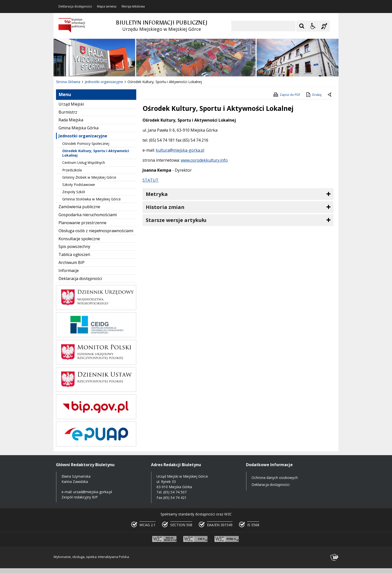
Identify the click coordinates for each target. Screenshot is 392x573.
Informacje (69, 270)
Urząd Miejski (71, 104)
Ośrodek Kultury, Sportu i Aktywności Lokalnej (96, 153)
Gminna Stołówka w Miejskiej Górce (91, 199)
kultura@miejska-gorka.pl (180, 150)
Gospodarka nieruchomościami (88, 215)
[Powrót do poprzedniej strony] (330, 95)
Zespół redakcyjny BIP (80, 497)
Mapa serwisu (107, 7)
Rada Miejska (71, 120)
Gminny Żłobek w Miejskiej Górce (89, 177)
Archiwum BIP (71, 262)
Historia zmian (165, 207)
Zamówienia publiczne (79, 207)
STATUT (150, 180)
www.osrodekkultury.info (204, 160)
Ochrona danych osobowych (275, 478)
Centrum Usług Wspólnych (84, 163)
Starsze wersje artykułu (176, 220)
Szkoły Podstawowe (79, 185)
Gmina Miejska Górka (78, 128)
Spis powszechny (74, 246)
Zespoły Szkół (74, 192)
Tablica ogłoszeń (74, 254)
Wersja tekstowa (133, 7)
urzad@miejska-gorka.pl (93, 492)
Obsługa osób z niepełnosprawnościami (96, 231)
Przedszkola (72, 170)
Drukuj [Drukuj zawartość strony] (313, 95)
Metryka (157, 194)
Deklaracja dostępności (75, 7)
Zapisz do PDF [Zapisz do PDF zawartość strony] (286, 95)
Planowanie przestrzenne (82, 223)
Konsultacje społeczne (79, 239)
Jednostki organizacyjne (83, 136)
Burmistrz (68, 112)
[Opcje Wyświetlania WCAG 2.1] (313, 26)
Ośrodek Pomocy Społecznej (86, 144)
